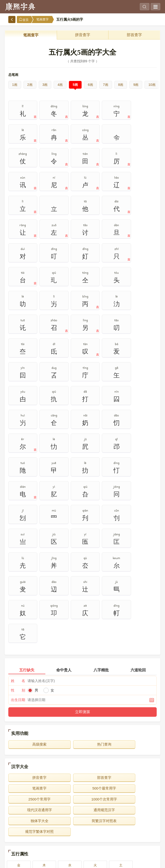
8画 (121, 85)
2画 (30, 85)
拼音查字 (83, 35)
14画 (113, 832)
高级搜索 (32, 554)
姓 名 (18, 490)
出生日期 (18, 510)
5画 (75, 85)
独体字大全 (133, 609)
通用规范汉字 (82, 609)
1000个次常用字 (133, 598)
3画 (45, 85)
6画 (90, 85)
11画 (21, 832)
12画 (52, 832)
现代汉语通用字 (32, 609)
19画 (113, 844)
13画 (83, 832)
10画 (152, 85)
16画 (21, 844)
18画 (83, 844)
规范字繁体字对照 (82, 620)
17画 (52, 844)
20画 (144, 844)
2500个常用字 (82, 598)
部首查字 (134, 35)
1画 (15, 85)
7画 (106, 85)
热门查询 (82, 554)
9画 (136, 85)
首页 (24, 20)
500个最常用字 (32, 598)
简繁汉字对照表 (32, 620)
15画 (144, 832)
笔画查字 (42, 19)
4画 (60, 85)
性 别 (18, 500)
